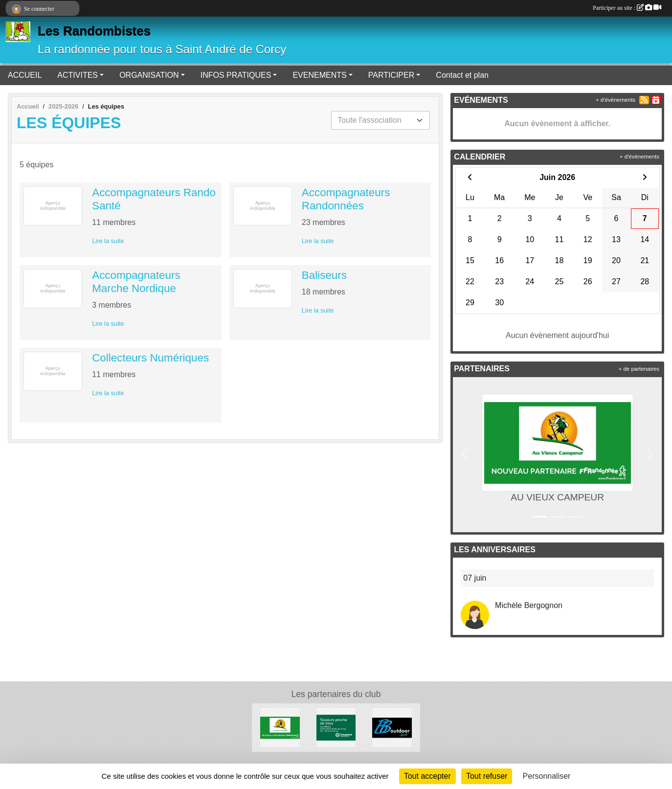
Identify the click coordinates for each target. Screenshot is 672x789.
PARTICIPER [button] (392, 75)
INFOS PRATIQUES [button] (236, 75)
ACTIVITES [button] (78, 75)
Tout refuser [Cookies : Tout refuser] (487, 776)
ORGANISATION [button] (149, 75)
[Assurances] (336, 727)
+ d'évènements (616, 100)
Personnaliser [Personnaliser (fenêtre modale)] (547, 776)
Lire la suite (108, 241)
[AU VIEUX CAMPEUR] (280, 727)
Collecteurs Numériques (150, 358)
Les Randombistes (94, 31)
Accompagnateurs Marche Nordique (136, 282)
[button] (465, 455)
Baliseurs (324, 275)
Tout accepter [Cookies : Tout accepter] (427, 776)
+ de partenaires (639, 369)
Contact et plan (462, 75)
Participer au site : (627, 8)
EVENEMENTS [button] (319, 75)
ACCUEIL (25, 75)
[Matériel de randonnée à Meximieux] (392, 727)
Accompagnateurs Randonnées (346, 199)
